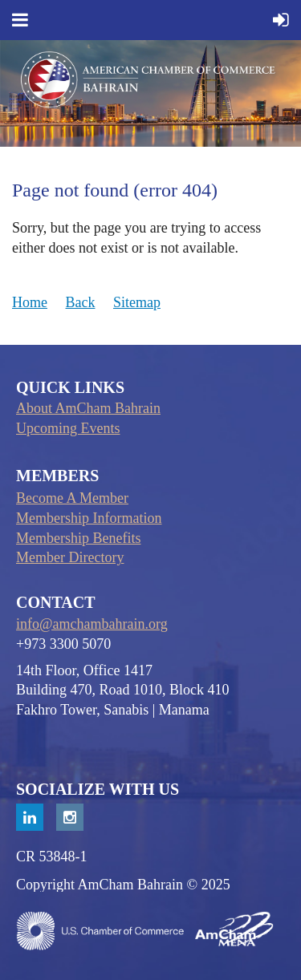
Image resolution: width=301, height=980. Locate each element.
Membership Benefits (78, 538)
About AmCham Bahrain (88, 408)
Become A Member (72, 498)
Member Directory (70, 557)
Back (81, 302)
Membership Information (89, 518)
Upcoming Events (68, 428)
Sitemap (137, 302)
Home (30, 302)
